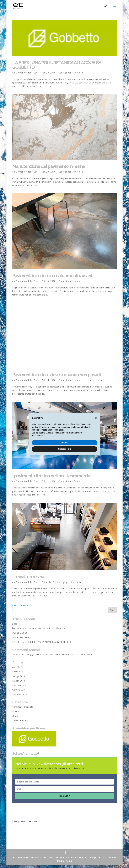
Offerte (16, 719)
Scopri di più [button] (64, 449)
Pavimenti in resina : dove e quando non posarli (57, 378)
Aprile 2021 (18, 670)
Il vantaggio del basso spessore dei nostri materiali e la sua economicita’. (58, 658)
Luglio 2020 (18, 675)
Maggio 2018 (19, 684)
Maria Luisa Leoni (21, 640)
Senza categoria (93, 383)
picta (15, 627)
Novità (15, 714)
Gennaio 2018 (19, 693)
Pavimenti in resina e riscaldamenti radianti (53, 276)
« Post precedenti (21, 608)
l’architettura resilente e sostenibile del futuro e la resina (39, 631)
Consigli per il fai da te (71, 73)
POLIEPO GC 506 (20, 636)
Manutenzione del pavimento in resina (49, 166)
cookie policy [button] (58, 430)
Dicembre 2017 (20, 697)
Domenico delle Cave (27, 73)
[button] (96, 418)
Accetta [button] (64, 443)
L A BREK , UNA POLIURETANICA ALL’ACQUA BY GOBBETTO (57, 65)
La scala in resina (28, 580)
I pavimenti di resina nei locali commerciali (52, 479)
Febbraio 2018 (19, 688)
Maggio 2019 (19, 679)
